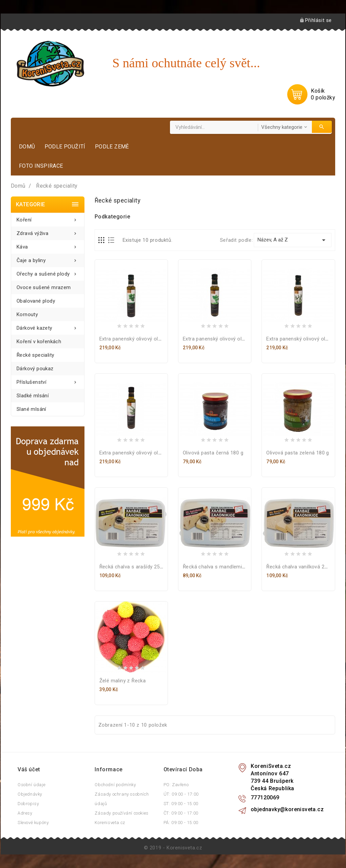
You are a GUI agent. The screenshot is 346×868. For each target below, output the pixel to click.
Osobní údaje (31, 785)
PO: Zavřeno (176, 785)
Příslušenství (48, 380)
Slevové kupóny (33, 823)
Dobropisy (28, 804)
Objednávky (30, 794)
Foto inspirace (41, 166)
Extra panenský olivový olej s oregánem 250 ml (238, 339)
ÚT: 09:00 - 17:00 (181, 794)
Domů (27, 147)
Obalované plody (36, 301)
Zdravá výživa (48, 231)
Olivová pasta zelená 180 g (298, 453)
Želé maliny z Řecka (123, 681)
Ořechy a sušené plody (48, 272)
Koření (48, 218)
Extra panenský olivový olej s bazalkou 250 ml (153, 339)
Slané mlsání (31, 409)
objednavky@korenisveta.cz (287, 809)
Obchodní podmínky (115, 785)
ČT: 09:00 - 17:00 (181, 813)
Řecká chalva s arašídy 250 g (133, 567)
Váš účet (29, 769)
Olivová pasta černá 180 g (213, 453)
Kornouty (27, 314)
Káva (48, 245)
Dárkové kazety (48, 326)
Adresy (25, 813)
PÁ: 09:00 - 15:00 (181, 823)
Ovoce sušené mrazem (44, 287)
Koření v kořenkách (39, 342)
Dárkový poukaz (35, 369)
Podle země (112, 147)
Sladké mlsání (33, 396)
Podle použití (65, 147)
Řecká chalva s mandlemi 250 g (220, 567)
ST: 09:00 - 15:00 (181, 804)
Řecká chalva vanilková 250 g (300, 567)
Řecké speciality (35, 355)
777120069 (265, 797)
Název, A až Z (293, 240)
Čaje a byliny (48, 259)
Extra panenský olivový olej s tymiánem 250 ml (154, 453)
